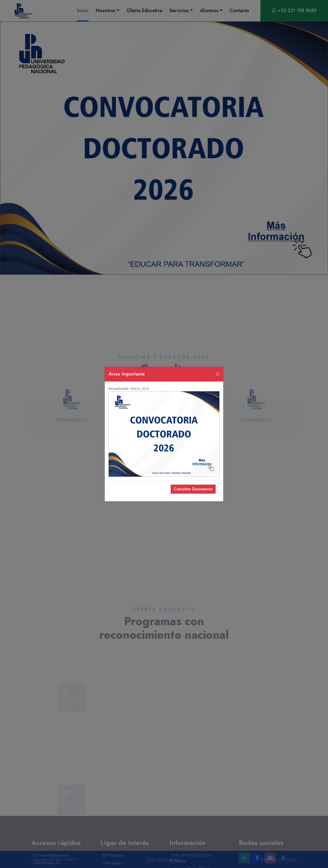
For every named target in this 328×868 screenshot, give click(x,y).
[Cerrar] (218, 374)
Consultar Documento (193, 489)
